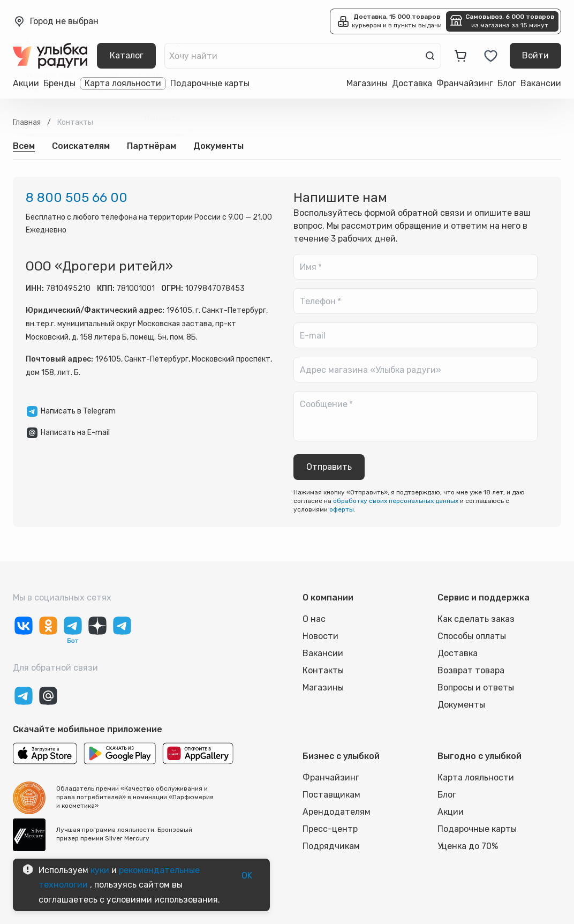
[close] (178, 45)
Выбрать (162, 119)
